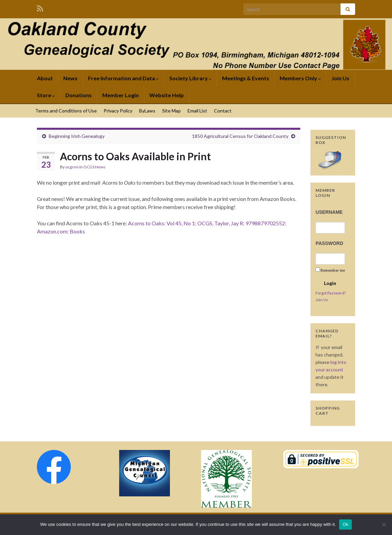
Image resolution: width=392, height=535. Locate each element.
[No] (384, 524)
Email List (197, 111)
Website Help (167, 95)
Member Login (121, 95)
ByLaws (147, 111)
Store (46, 95)
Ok (345, 524)
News (70, 78)
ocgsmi (72, 167)
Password (329, 243)
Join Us (340, 78)
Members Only (300, 78)
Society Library (190, 78)
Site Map (171, 111)
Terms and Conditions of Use (66, 111)
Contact (223, 111)
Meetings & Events (246, 78)
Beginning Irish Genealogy (77, 136)
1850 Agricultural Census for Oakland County (240, 136)
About (45, 78)
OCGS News (94, 167)
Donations (79, 95)
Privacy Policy (118, 111)
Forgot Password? (331, 293)
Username (329, 212)
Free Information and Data (123, 78)
